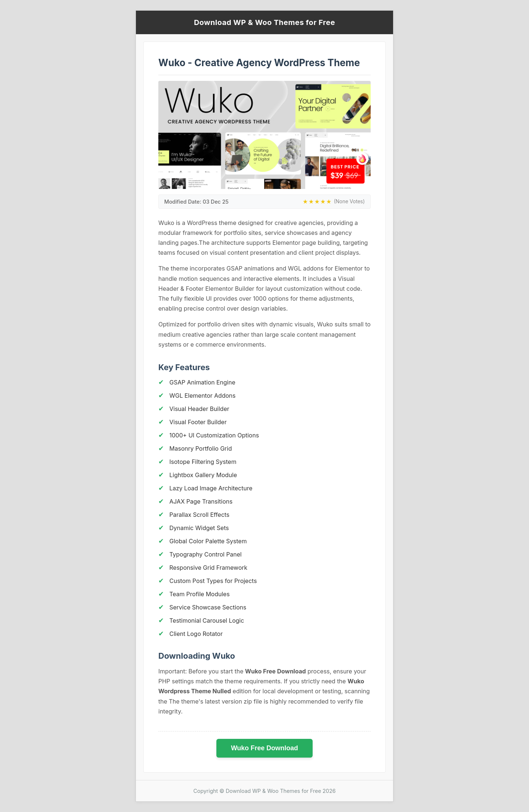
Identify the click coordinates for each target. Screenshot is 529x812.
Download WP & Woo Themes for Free (264, 22)
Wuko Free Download (265, 748)
